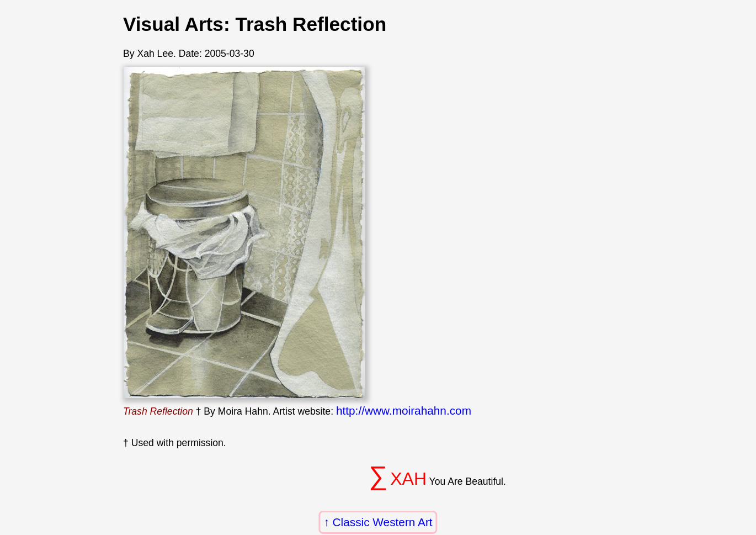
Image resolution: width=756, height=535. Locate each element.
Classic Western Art (383, 522)
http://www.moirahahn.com (404, 410)
